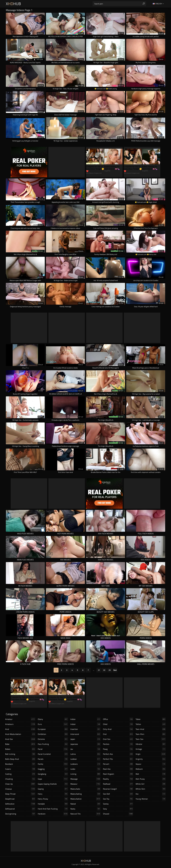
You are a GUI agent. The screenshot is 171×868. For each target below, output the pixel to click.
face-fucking (53, 744)
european (53, 729)
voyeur (151, 764)
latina (85, 754)
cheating (20, 779)
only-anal (118, 729)
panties (118, 744)
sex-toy (118, 799)
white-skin (151, 789)
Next (115, 670)
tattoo (151, 724)
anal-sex (20, 739)
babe (20, 744)
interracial (85, 734)
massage (85, 779)
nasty (85, 809)
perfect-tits (118, 759)
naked (85, 804)
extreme (53, 739)
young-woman (151, 799)
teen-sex (151, 739)
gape (53, 779)
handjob (53, 804)
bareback (20, 764)
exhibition (53, 734)
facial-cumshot (53, 754)
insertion (85, 729)
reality (118, 779)
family (53, 764)
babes (20, 749)
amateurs (20, 724)
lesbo (85, 769)
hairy (53, 794)
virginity (151, 759)
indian (85, 719)
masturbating (85, 794)
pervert (118, 764)
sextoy (118, 804)
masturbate (85, 789)
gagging (53, 769)
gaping (53, 789)
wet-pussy (151, 779)
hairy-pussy (53, 799)
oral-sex (118, 739)
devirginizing (20, 814)
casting (20, 774)
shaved (118, 814)
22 (104, 670)
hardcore (53, 814)
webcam (151, 769)
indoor (85, 724)
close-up (20, 784)
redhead (118, 784)
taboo (151, 719)
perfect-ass (118, 754)
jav (85, 749)
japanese (85, 744)
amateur (20, 719)
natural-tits (85, 814)
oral (118, 734)
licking (85, 774)
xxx (151, 794)
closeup (20, 789)
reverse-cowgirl (118, 789)
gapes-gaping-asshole (53, 784)
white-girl (151, 784)
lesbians (85, 764)
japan (85, 739)
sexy (118, 809)
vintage (151, 749)
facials (53, 759)
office (118, 719)
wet (151, 774)
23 (110, 670)
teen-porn (151, 734)
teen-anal (151, 729)
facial (53, 749)
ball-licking (20, 754)
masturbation (85, 799)
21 (99, 670)
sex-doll (118, 794)
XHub (13, 4)
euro (53, 724)
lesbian (85, 759)
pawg (118, 749)
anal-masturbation (20, 734)
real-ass (118, 769)
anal (20, 729)
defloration (20, 804)
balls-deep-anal (20, 759)
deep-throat (20, 794)
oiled (118, 724)
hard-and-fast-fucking (53, 809)
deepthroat (20, 799)
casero (20, 769)
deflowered (20, 809)
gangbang (53, 774)
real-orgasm (118, 774)
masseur (85, 784)
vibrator (151, 744)
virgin (151, 754)
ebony (53, 719)
